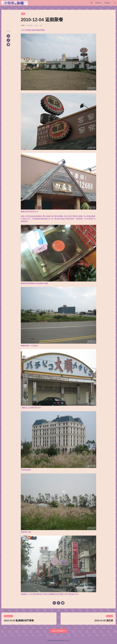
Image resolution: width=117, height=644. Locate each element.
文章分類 (98, 3)
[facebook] (8, 40)
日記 (23, 14)
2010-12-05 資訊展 (104, 620)
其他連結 (107, 3)
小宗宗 (23, 25)
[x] (8, 36)
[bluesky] (8, 44)
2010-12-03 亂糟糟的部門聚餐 (19, 620)
